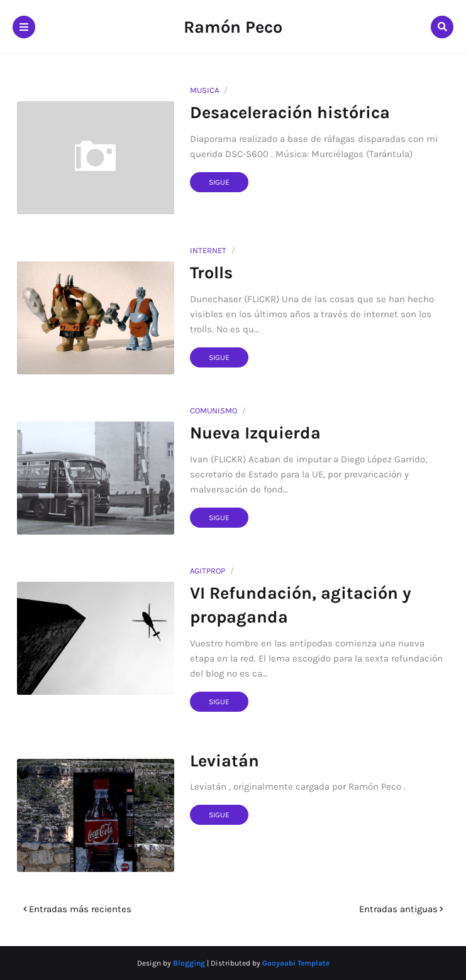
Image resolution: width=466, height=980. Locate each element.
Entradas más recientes (80, 909)
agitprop (208, 571)
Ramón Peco (233, 27)
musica (204, 90)
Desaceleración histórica (290, 112)
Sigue (219, 182)
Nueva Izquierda (255, 433)
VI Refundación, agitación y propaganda (301, 605)
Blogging (189, 963)
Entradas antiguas (398, 909)
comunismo (214, 411)
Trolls (211, 273)
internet (208, 250)
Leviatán (225, 761)
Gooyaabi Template (296, 963)
